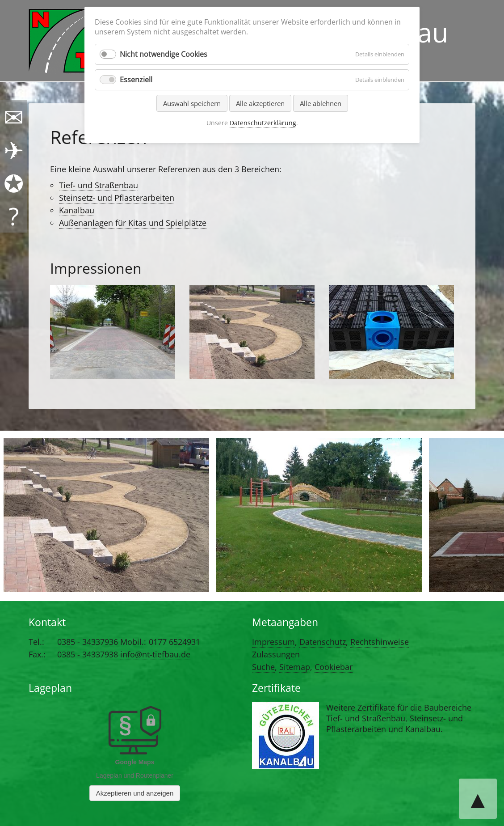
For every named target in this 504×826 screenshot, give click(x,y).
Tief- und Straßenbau (99, 185)
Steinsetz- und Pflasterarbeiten (117, 198)
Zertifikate (376, 707)
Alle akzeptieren (260, 103)
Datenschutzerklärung (263, 123)
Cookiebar (334, 667)
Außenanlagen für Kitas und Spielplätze (133, 223)
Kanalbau (77, 210)
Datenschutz (323, 642)
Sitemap (295, 667)
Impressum (273, 642)
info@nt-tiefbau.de (155, 654)
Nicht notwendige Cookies (164, 54)
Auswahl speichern (192, 103)
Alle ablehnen (321, 103)
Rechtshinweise (380, 642)
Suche (263, 667)
